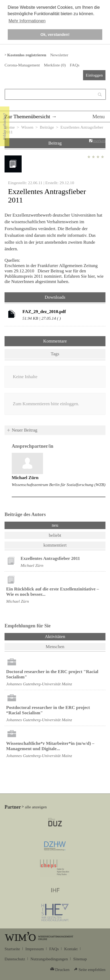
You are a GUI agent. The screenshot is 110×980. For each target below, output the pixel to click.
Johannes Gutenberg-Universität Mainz (39, 684)
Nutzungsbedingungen (49, 959)
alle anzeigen (36, 807)
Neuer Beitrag (25, 430)
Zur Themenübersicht (27, 116)
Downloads (55, 297)
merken (99, 141)
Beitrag (55, 143)
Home (10, 127)
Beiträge (47, 127)
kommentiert (55, 545)
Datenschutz (15, 959)
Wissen (27, 127)
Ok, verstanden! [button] (55, 35)
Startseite (12, 949)
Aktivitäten (69, 636)
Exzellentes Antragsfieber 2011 (50, 558)
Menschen (55, 647)
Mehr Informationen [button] (27, 21)
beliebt (55, 535)
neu (55, 525)
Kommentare (55, 341)
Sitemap (80, 959)
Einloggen (94, 75)
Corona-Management (22, 65)
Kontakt (71, 949)
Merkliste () (55, 65)
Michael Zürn (25, 478)
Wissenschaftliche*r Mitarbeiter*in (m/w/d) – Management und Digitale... (50, 746)
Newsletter (59, 55)
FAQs (74, 65)
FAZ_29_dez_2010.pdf (44, 312)
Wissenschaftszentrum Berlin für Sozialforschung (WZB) (59, 485)
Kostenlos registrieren (27, 55)
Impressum (35, 949)
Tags (55, 354)
